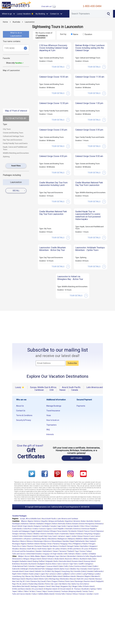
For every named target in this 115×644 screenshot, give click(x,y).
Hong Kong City (67, 571)
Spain (49, 549)
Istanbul (90, 571)
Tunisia (82, 551)
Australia (16, 22)
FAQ (48, 430)
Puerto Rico (16, 546)
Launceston (30, 22)
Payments (81, 406)
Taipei (14, 591)
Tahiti (99, 589)
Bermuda (62, 524)
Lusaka (97, 574)
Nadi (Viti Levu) (82, 579)
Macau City (30, 576)
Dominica (77, 529)
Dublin (95, 566)
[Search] (87, 14)
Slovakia (15, 549)
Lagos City (44, 574)
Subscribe (72, 363)
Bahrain (33, 524)
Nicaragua (16, 544)
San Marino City (65, 584)
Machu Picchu (40, 576)
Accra (27, 556)
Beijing (35, 561)
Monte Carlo (44, 579)
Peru (70, 544)
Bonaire (75, 524)
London (78, 574)
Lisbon (59, 574)
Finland (80, 531)
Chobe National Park (20, 566)
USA (65, 554)
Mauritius (16, 541)
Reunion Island (89, 581)
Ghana (29, 534)
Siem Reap (55, 586)
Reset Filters (16, 166)
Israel (41, 536)
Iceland (15, 536)
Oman (49, 544)
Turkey (89, 551)
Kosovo (86, 536)
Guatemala (64, 534)
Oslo (28, 581)
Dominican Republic (89, 529)
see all (19, 191)
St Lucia (85, 549)
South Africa (32, 549)
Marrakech (95, 576)
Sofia (80, 586)
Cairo (59, 564)
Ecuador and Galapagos (21, 531)
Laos (92, 536)
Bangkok (15, 561)
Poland (85, 544)
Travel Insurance (53, 411)
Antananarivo (17, 559)
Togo (77, 551)
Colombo (31, 566)
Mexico (23, 541)
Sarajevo (42, 586)
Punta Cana (69, 581)
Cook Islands (17, 529)
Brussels (24, 564)
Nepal (72, 541)
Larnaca (52, 574)
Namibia (66, 541)
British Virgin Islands (25, 526)
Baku (90, 559)
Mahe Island (58, 576)
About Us (20, 406)
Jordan (74, 536)
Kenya (80, 536)
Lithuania (27, 539)
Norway (43, 544)
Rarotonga (79, 581)
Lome (72, 574)
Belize (55, 524)
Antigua (26, 559)
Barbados (40, 524)
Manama (80, 576)
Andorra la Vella (83, 556)
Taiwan (55, 551)
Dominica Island (80, 566)
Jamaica (61, 536)
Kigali (14, 574)
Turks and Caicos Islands (21, 594)
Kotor (19, 574)
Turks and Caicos (19, 554)
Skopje (75, 586)
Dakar (61, 566)
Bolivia (69, 524)
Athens (76, 559)
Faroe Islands (62, 531)
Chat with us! (48, 6)
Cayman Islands (73, 526)
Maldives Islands (70, 576)
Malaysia (71, 539)
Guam (57, 534)
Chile (82, 526)
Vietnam (71, 554)
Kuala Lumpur (34, 574)
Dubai (90, 566)
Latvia (97, 536)
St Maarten (93, 549)
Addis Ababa (35, 556)
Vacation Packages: (20, 516)
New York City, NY (18, 581)
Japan (68, 536)
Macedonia (52, 539)
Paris (49, 581)
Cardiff (81, 564)
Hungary (96, 534)
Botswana (99, 524)
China (87, 526)
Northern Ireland (33, 544)
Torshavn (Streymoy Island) (71, 591)
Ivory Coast (52, 536)
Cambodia (45, 526)
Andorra (37, 521)
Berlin (56, 561)
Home (5, 22)
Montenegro (39, 541)
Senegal (70, 546)
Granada (84, 569)
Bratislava (16, 564)
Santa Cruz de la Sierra (80, 584)
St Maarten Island (50, 589)
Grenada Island (18, 571)
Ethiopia (53, 531)
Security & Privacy (24, 420)
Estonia (46, 531)
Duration (89, 34)
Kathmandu (99, 571)
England (39, 531)
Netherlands (80, 541)
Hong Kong (88, 534)
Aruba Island (59, 559)
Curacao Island (52, 566)
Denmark (69, 529)
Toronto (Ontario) (54, 591)
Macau (44, 539)
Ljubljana (66, 574)
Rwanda (46, 546)
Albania (24, 521)
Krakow (25, 574)
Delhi (66, 566)
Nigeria (24, 544)
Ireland (35, 536)
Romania (38, 546)
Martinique (93, 539)
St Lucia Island (37, 589)
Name (76, 34)
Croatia (35, 529)
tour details (61, 67)
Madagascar (62, 539)
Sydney (93, 589)
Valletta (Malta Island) (46, 594)
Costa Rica (27, 529)
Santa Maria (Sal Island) (21, 586)
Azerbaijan (16, 524)
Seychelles (84, 546)
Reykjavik (99, 581)
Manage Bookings (54, 406)
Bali (94, 559)
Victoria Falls (60, 594)
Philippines (77, 544)
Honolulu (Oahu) (80, 571)
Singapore (93, 546)
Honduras (79, 534)
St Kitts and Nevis (74, 549)
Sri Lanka (56, 549)
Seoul (48, 586)
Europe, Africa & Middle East (30, 519)
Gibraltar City (75, 569)
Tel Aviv (32, 591)
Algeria (30, 521)
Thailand (70, 551)
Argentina (69, 521)
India (21, 536)
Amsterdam (72, 556)
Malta (86, 539)
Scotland (62, 546)
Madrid (49, 576)
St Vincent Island (64, 589)
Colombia (94, 526)
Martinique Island (19, 579)
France (87, 531)
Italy (46, 536)
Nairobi (92, 579)
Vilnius (75, 594)
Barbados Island (26, 561)
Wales (78, 554)
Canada (53, 526)
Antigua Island (35, 559)
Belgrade (49, 561)
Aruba (83, 521)
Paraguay (64, 544)
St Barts (63, 549)
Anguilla (44, 521)
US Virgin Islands (56, 554)
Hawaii (72, 534)
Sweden (39, 551)
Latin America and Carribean (68, 519)
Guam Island (29, 571)
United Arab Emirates (34, 554)
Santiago (34, 586)
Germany (22, 534)
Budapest (41, 564)
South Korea (42, 549)
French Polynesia (97, 531)
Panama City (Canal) (38, 581)
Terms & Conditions (24, 415)
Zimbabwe (92, 554)
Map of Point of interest (16, 111)
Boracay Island (89, 561)
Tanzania (62, 551)
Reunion (30, 546)
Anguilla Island (96, 556)
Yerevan (82, 594)
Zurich (96, 594)
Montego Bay (54, 579)
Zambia (84, 554)
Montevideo (64, 579)
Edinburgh (24, 569)
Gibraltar (36, 534)
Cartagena (88, 564)
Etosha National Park (37, 569)
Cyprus (49, 529)
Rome (47, 584)
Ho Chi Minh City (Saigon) (51, 571)
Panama (56, 544)
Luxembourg (36, 539)
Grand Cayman (93, 569)
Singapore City (66, 586)
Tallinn (20, 591)
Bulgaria (37, 526)
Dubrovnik (16, 569)
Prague (54, 581)
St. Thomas (76, 589)
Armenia (77, 521)
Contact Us (21, 411)
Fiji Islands (72, 531)
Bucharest (33, 564)
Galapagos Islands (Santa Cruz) (57, 569)
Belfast (42, 561)
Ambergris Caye (53, 556)
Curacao (42, 529)
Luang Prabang (88, 574)
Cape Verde (61, 526)
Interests (50, 434)
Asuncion (68, 559)
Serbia (76, 546)
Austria (97, 521)
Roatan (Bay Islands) (36, 584)
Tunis (91, 591)
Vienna (69, 594)
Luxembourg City (18, 576)
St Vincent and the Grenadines (23, 551)
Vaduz (34, 594)
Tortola (85, 591)
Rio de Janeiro (22, 584)
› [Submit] (25, 48)
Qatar (24, 546)
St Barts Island (89, 586)
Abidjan (21, 556)
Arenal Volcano (48, 559)
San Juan (54, 584)
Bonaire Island (77, 561)
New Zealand (90, 541)
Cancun (65, 564)
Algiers (43, 556)
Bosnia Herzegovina (87, 524)
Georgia (15, 534)
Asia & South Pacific (49, 519)
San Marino (54, 546)
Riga (14, 584)
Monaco (30, 541)
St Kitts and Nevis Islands (21, 589)
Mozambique (57, 541)
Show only (15, 63)
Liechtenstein (17, 539)
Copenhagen (40, 566)
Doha (71, 566)
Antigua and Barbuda (56, 521)
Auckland (83, 559)
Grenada (50, 534)
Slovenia (23, 549)
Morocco (48, 541)
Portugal (91, 544)
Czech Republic (58, 529)
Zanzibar (89, 594)
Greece (43, 534)
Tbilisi (26, 591)
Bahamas (25, 524)
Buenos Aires (51, 564)
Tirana (38, 591)
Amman (63, 556)
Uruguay (46, 554)
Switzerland (47, 551)
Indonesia (27, 536)
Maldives (79, 539)
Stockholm (85, 589)
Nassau (98, 579)
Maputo (87, 576)
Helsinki (38, 571)
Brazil (14, 526)
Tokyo (44, 591)
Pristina (61, 581)
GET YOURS (76, 458)
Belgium (48, 524)
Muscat (73, 579)
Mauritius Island (32, 579)
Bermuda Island (65, 561)
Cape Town (73, 564)
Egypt (33, 531)
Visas (49, 415)
